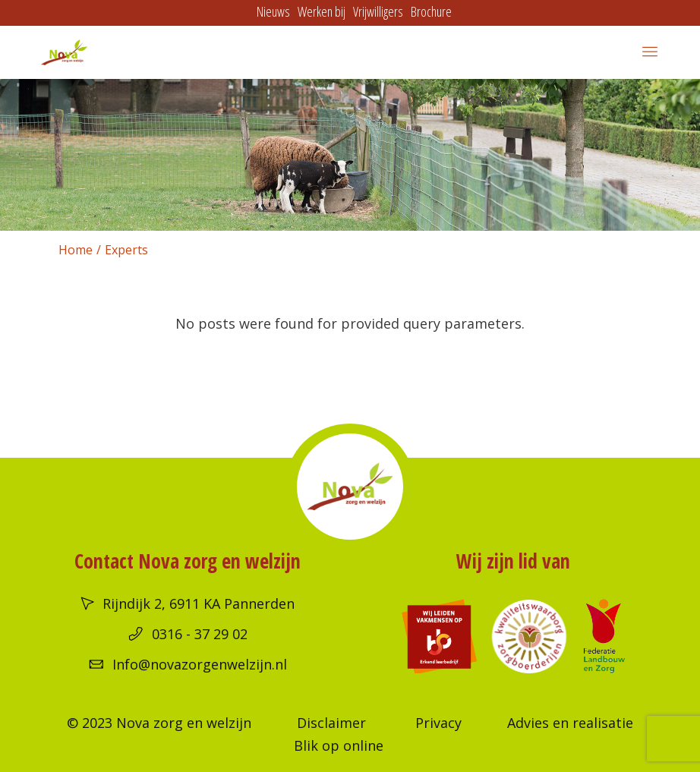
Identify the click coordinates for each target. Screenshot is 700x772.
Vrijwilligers (378, 11)
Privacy (438, 723)
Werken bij (322, 11)
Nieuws (273, 11)
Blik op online (339, 745)
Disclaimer (331, 723)
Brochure (431, 11)
